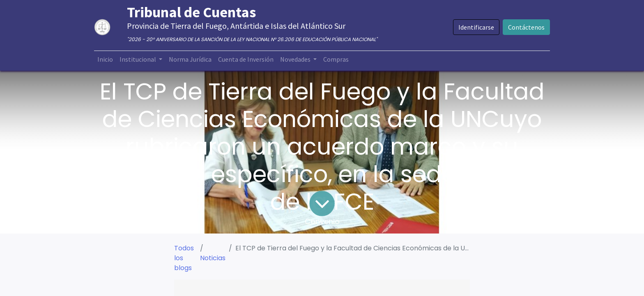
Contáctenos (526, 27)
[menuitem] (105, 59)
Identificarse (476, 27)
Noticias (213, 258)
